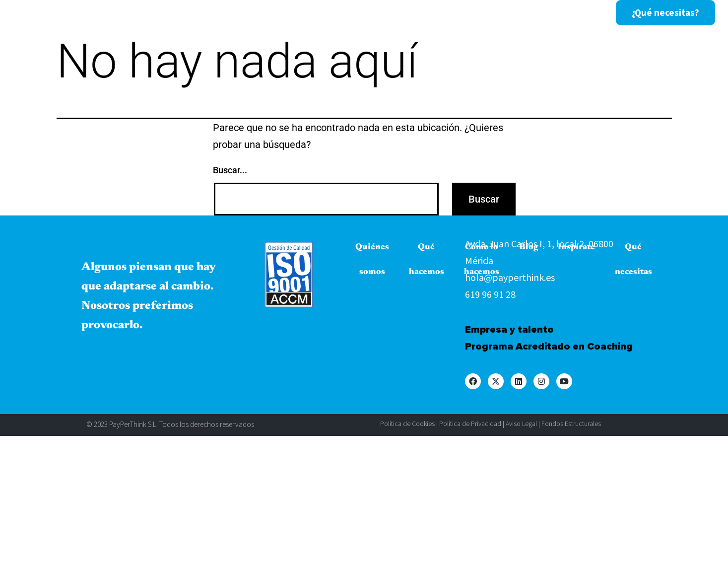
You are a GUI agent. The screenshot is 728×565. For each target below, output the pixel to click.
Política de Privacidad (470, 424)
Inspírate (460, 13)
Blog (412, 13)
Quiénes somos (181, 13)
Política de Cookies (407, 424)
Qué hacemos (262, 13)
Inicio (118, 13)
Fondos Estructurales (571, 424)
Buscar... (230, 170)
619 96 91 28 (490, 294)
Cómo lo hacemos (346, 13)
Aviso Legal (521, 424)
